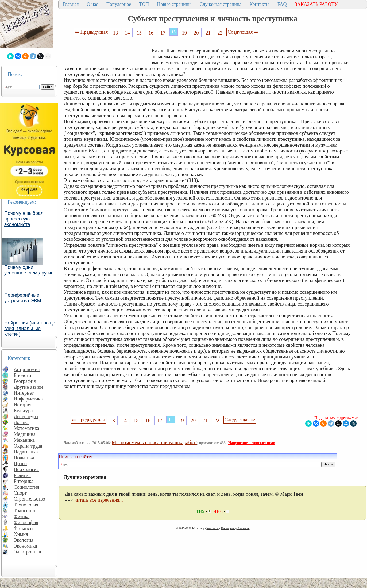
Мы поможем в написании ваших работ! (154, 442)
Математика (26, 428)
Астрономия (27, 369)
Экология (24, 540)
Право (20, 463)
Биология (24, 375)
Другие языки (28, 387)
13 (116, 33)
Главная (71, 4)
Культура (23, 411)
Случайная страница (220, 4)
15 (139, 33)
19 (185, 33)
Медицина (25, 434)
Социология (26, 487)
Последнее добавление (235, 528)
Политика (24, 458)
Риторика (24, 481)
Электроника (27, 552)
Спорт (20, 493)
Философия (26, 522)
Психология (26, 469)
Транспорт (25, 511)
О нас (92, 4)
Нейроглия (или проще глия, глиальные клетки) (30, 329)
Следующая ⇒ (243, 32)
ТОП (144, 4)
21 (208, 33)
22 (220, 33)
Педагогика (26, 452)
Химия (21, 534)
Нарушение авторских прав (252, 443)
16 (151, 33)
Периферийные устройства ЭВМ (23, 298)
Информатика (28, 399)
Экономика (25, 546)
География (25, 381)
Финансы (24, 528)
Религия (22, 475)
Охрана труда (28, 446)
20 (196, 33)
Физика (22, 516)
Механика (24, 440)
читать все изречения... (99, 500)
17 (163, 33)
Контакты (259, 4)
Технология (26, 505)
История (23, 405)
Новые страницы (174, 4)
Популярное (119, 4)
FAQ (282, 4)
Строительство (29, 499)
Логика (21, 422)
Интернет (24, 393)
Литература (26, 416)
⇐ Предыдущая (91, 32)
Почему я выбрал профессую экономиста (24, 219)
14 (127, 33)
